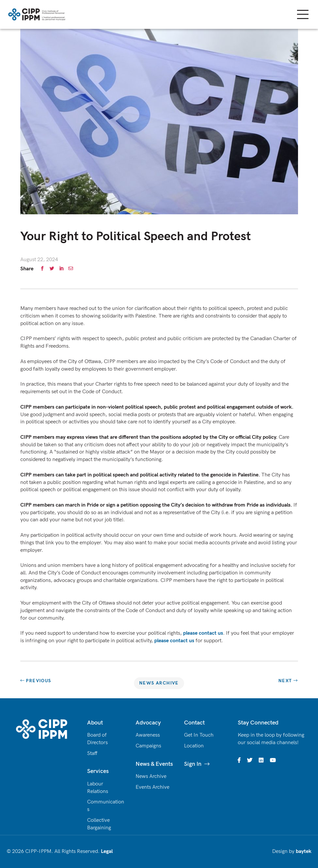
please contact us (203, 633)
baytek (304, 851)
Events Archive (152, 787)
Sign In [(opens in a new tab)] (193, 764)
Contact (194, 723)
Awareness (148, 735)
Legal (107, 851)
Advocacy (148, 723)
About (95, 723)
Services (98, 771)
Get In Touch (199, 735)
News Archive (159, 683)
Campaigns (148, 746)
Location (194, 746)
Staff (92, 753)
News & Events (154, 764)
